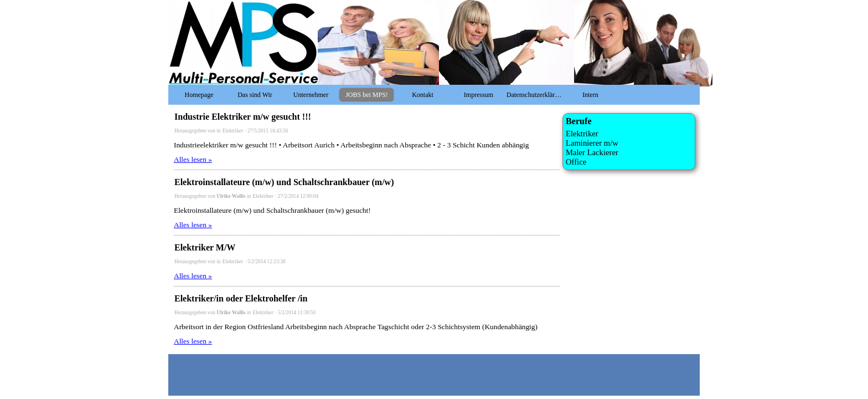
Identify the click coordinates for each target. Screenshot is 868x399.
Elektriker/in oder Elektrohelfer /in (241, 298)
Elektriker (234, 131)
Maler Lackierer (592, 152)
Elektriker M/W (205, 247)
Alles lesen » (193, 159)
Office (576, 162)
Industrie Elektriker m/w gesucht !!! (243, 117)
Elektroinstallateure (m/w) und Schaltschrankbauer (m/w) (284, 182)
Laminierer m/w (592, 143)
